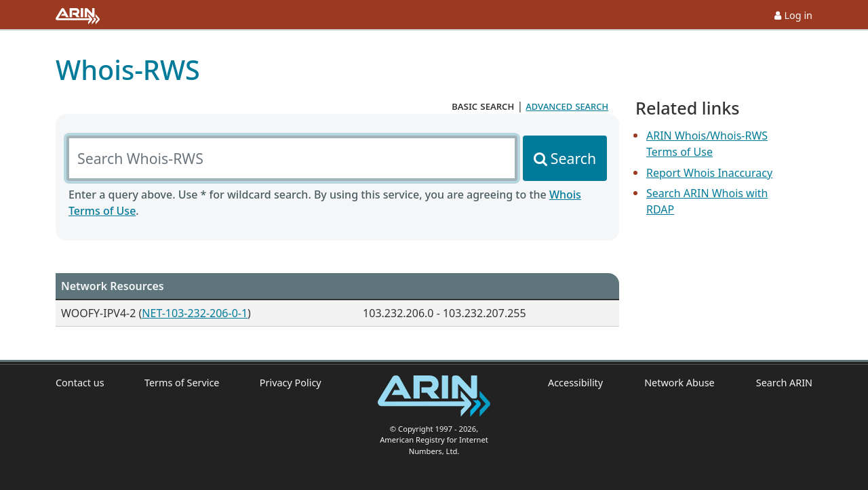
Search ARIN (784, 383)
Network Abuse (679, 383)
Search (573, 158)
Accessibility (575, 383)
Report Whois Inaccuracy (709, 173)
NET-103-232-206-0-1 (195, 313)
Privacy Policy (291, 383)
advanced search (567, 106)
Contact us (80, 383)
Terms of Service (182, 383)
